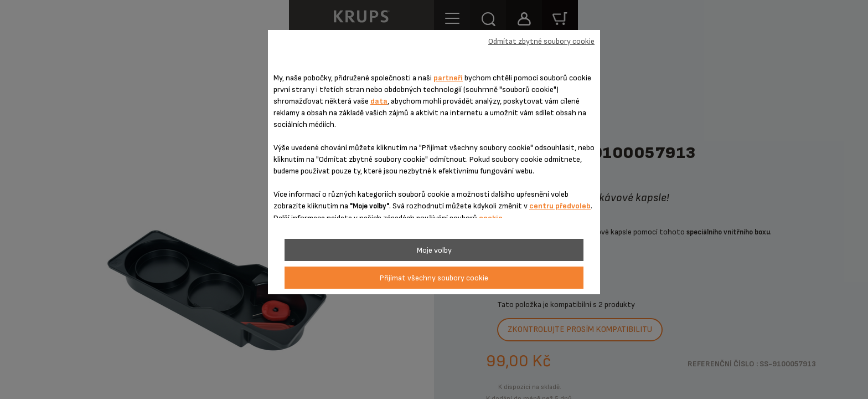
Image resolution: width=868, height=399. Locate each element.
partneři (448, 78)
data (379, 101)
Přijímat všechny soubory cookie (434, 278)
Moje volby (434, 250)
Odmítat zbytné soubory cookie (541, 41)
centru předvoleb (560, 206)
